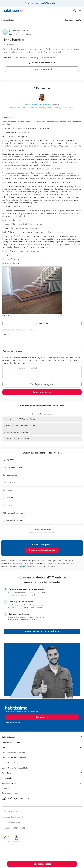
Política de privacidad (13, 817)
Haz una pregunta (73, 20)
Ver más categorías (42, 530)
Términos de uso (11, 811)
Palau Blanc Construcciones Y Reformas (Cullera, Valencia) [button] (36, 108)
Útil (6, 335)
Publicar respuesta (42, 392)
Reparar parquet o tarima (17, 432)
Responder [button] (42, 324)
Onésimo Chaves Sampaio (36, 105)
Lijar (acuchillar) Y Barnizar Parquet (21, 419)
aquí (36, 563)
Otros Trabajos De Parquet (18, 439)
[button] (42, 737)
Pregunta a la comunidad (42, 69)
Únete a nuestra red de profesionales (42, 631)
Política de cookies (12, 823)
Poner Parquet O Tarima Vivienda (20, 426)
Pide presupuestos (42, 864)
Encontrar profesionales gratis (42, 550)
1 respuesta (8, 58)
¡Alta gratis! (50, 3)
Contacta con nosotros (11, 793)
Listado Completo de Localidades (15, 768)
